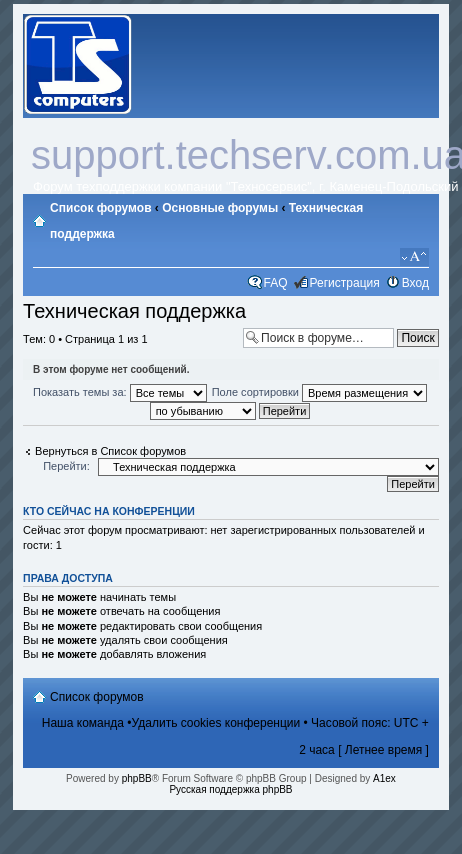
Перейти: (66, 466)
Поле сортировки (319, 392)
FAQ (276, 283)
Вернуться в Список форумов (110, 451)
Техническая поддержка (134, 311)
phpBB (137, 778)
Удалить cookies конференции (216, 723)
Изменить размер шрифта (414, 257)
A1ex (384, 778)
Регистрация (345, 283)
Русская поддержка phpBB (230, 789)
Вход (415, 283)
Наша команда (83, 723)
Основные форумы (220, 208)
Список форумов (100, 208)
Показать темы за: (120, 392)
